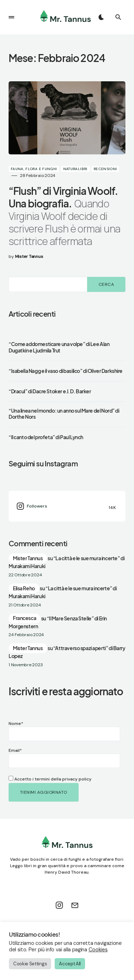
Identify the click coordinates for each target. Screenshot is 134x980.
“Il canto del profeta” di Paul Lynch (46, 437)
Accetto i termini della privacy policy (50, 779)
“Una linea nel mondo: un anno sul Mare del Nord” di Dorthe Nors (64, 414)
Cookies (98, 950)
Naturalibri (75, 169)
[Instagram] (67, 506)
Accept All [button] (70, 964)
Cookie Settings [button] (30, 964)
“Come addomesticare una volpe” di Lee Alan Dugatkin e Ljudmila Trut (59, 347)
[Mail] (75, 905)
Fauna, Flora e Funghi (34, 169)
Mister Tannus (28, 558)
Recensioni (105, 169)
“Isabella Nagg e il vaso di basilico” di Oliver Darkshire (66, 371)
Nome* (44, 731)
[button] (11, 17)
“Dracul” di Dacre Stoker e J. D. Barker (50, 391)
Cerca (106, 284)
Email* (44, 758)
